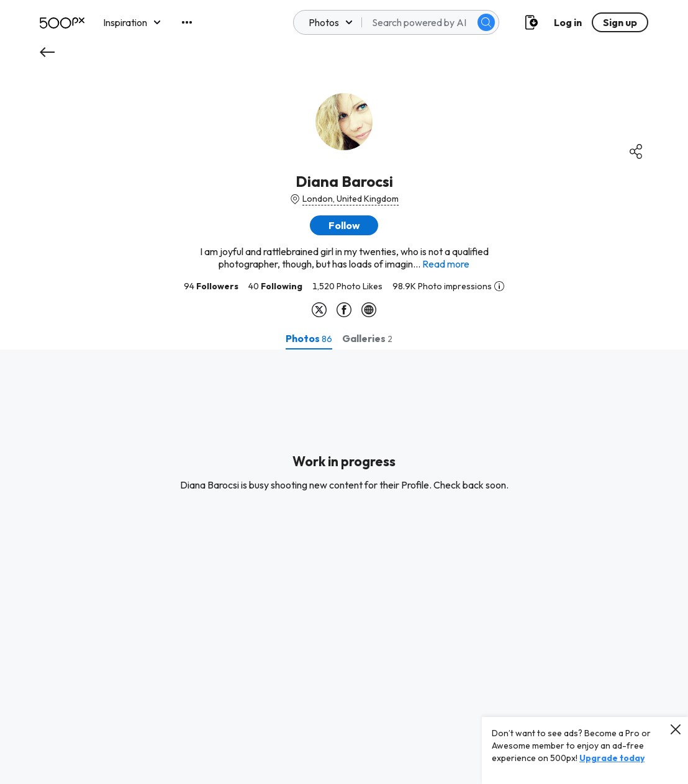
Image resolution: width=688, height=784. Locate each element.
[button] (344, 225)
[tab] (309, 338)
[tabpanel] (344, 567)
